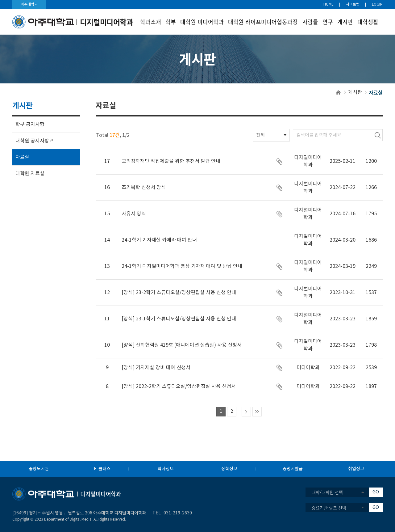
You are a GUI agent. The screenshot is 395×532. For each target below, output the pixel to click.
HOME (328, 4)
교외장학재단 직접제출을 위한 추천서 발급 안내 (171, 161)
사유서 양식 (134, 214)
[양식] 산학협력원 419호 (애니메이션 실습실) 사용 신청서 (182, 345)
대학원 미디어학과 (202, 22)
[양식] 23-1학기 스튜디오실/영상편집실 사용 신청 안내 (179, 319)
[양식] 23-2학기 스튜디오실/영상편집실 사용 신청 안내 (179, 293)
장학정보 (229, 469)
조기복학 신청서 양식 (144, 188)
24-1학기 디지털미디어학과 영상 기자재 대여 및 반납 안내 (182, 266)
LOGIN (377, 4)
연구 (328, 22)
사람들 (310, 22)
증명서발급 (293, 469)
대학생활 (368, 22)
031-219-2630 (178, 513)
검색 (378, 135)
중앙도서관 (39, 469)
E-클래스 (102, 469)
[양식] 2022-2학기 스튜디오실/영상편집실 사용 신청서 (179, 386)
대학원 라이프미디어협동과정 (263, 22)
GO (376, 492)
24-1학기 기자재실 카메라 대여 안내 (159, 240)
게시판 (345, 22)
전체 (260, 135)
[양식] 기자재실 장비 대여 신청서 (156, 368)
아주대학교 (29, 4)
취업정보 (356, 469)
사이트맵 (353, 4)
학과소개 (151, 22)
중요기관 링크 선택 (329, 508)
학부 (171, 22)
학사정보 (166, 469)
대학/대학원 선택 (327, 492)
